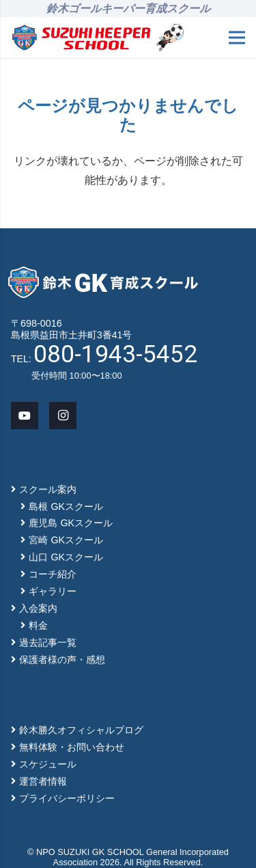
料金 (38, 625)
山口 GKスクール (66, 557)
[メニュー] (237, 38)
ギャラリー (53, 591)
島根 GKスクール (66, 506)
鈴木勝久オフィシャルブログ (81, 730)
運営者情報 (43, 781)
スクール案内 (48, 489)
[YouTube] (25, 416)
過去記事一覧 (48, 642)
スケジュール (48, 764)
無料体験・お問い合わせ (72, 747)
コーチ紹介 (53, 574)
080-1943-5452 (115, 354)
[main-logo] (81, 38)
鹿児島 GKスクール (71, 523)
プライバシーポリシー (67, 798)
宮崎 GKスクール (66, 540)
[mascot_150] (170, 38)
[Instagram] (63, 416)
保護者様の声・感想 (62, 660)
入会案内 (38, 608)
